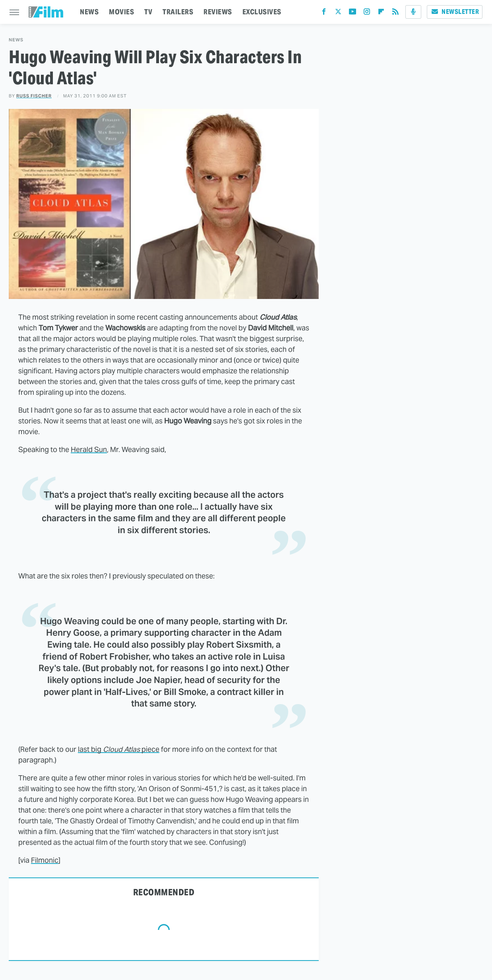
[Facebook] (324, 13)
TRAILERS (178, 12)
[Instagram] (367, 13)
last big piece (119, 749)
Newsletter (455, 12)
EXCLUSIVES (262, 12)
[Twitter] (338, 13)
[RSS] (395, 13)
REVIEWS (218, 12)
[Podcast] (413, 12)
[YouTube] (353, 13)
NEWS (89, 12)
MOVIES (121, 12)
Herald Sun (89, 449)
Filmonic (45, 860)
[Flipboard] (381, 13)
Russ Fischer (34, 96)
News (16, 40)
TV (148, 12)
